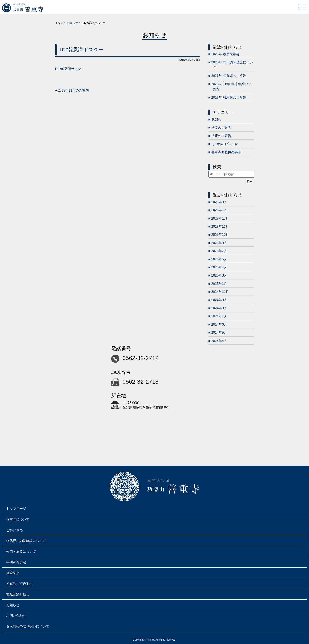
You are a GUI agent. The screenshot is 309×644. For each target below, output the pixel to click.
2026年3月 (219, 202)
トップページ (16, 509)
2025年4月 (219, 267)
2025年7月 (219, 251)
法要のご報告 (221, 136)
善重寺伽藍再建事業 (226, 152)
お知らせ (72, 23)
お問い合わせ (16, 616)
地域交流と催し (18, 594)
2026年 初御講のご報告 (229, 76)
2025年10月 (220, 235)
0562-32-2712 (141, 358)
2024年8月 (219, 308)
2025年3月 (219, 275)
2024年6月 (219, 324)
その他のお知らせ (225, 144)
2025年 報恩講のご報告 (229, 97)
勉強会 (216, 119)
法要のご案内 (221, 127)
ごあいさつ (14, 530)
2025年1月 (219, 284)
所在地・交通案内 (19, 584)
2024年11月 (220, 292)
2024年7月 (219, 316)
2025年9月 (219, 243)
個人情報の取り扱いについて (28, 626)
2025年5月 (219, 259)
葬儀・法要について (21, 552)
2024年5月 (219, 333)
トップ (59, 23)
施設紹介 (13, 573)
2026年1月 (219, 210)
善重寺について (18, 519)
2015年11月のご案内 (73, 90)
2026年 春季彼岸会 (225, 54)
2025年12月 (220, 218)
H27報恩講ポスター (70, 69)
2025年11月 (220, 227)
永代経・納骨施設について (26, 541)
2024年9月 (219, 300)
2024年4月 (219, 341)
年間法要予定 (16, 562)
